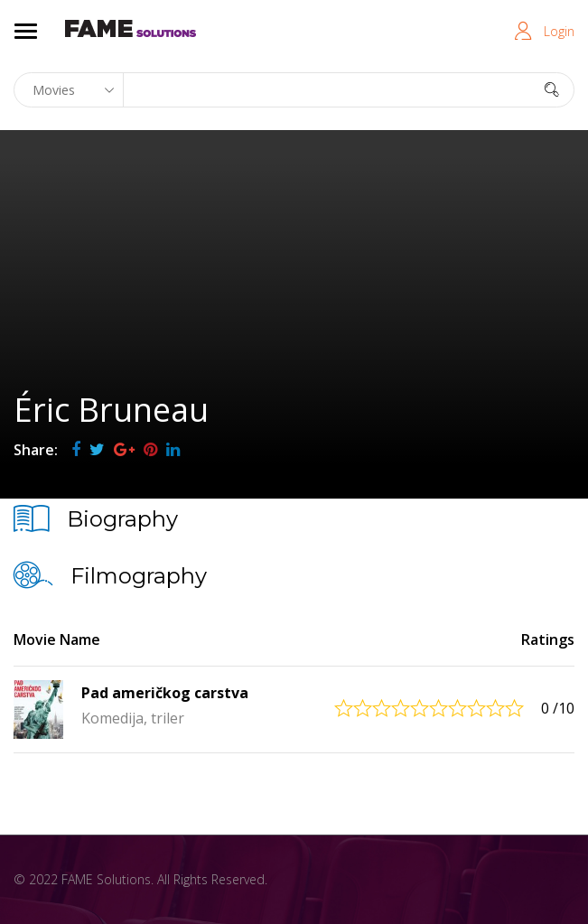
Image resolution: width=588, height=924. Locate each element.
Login (559, 31)
